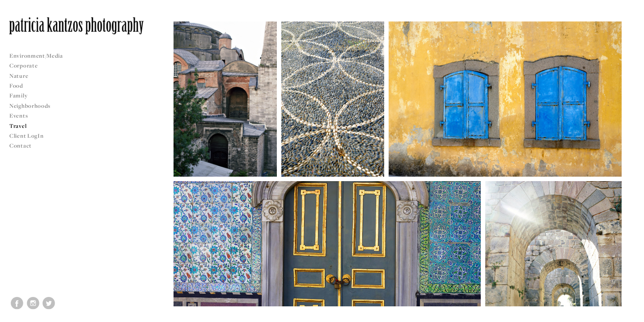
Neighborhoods (34, 106)
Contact (21, 146)
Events (22, 116)
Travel (18, 126)
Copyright (626, 314)
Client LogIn (26, 136)
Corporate (23, 66)
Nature (19, 76)
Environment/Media (36, 56)
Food (16, 86)
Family (18, 95)
